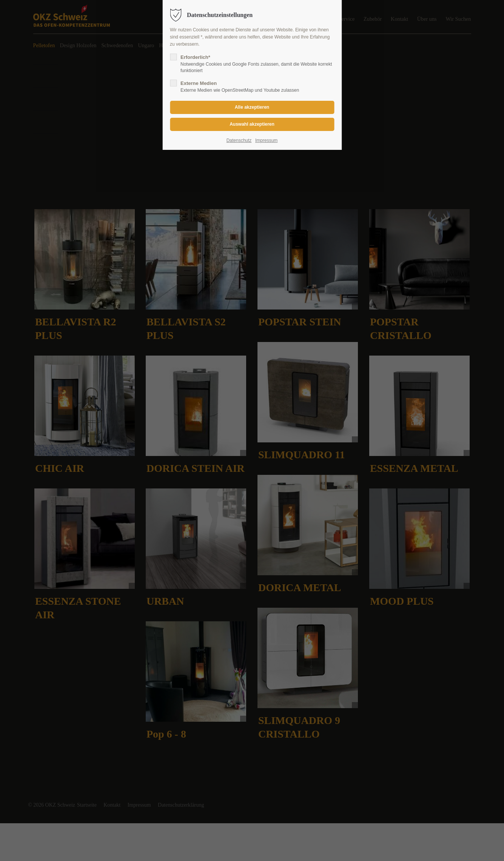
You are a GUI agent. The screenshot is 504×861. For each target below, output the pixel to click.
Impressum (266, 140)
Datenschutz (239, 140)
